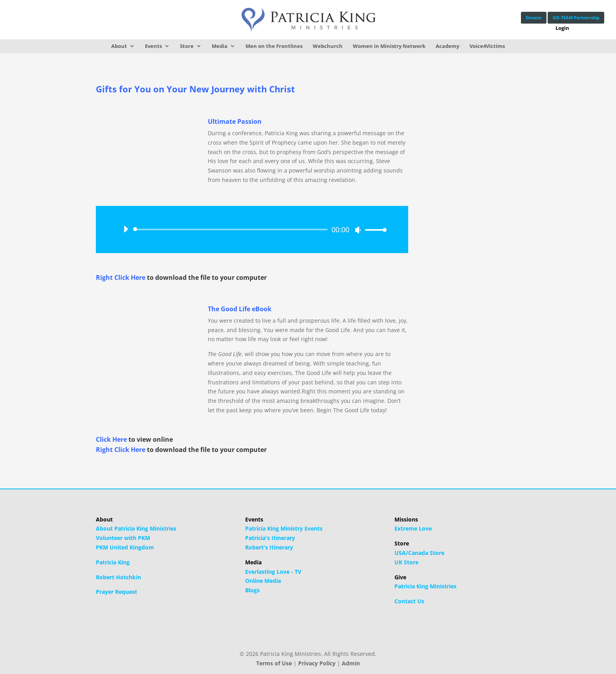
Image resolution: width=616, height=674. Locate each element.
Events (153, 46)
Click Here (111, 439)
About (119, 46)
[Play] (126, 229)
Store (187, 46)
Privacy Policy (317, 663)
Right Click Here (121, 277)
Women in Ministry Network (389, 46)
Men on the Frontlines (274, 46)
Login (559, 29)
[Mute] (358, 230)
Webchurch (328, 46)
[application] (252, 230)
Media (220, 46)
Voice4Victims (487, 46)
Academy (447, 46)
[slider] (232, 230)
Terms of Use (274, 663)
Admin (351, 663)
